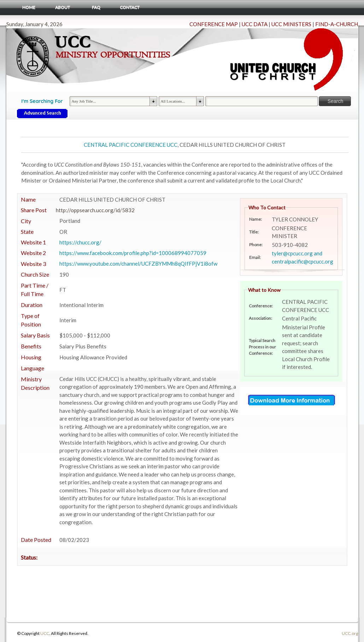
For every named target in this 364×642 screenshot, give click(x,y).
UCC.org (350, 633)
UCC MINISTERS (291, 24)
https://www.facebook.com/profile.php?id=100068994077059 (133, 253)
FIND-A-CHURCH (337, 24)
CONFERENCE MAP (214, 24)
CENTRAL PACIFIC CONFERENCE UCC (131, 145)
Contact (130, 7)
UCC (45, 633)
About (63, 7)
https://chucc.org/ (80, 242)
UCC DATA (255, 24)
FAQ (96, 7)
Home (29, 7)
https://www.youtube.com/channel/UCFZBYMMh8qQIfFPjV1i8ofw (138, 264)
